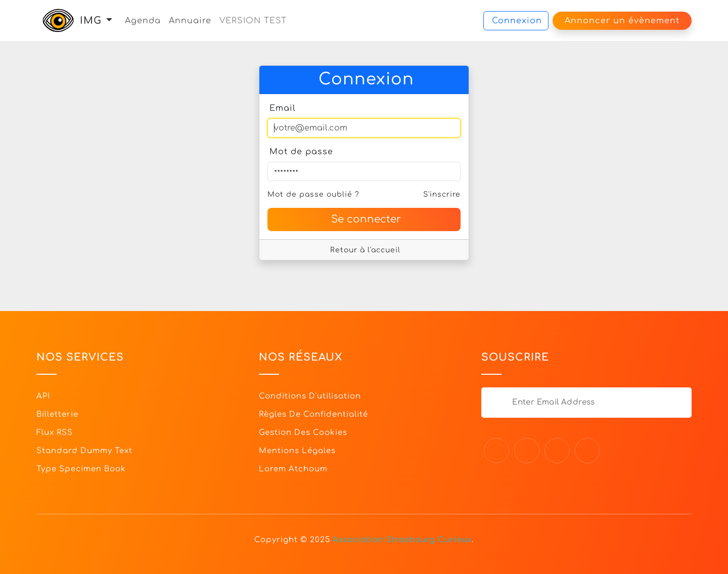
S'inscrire (442, 194)
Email (283, 108)
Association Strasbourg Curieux (402, 540)
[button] (109, 20)
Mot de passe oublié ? (313, 194)
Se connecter (366, 219)
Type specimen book (81, 469)
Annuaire (190, 21)
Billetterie (57, 414)
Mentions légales (297, 451)
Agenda (143, 21)
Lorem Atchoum (293, 469)
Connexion (517, 21)
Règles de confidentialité (313, 414)
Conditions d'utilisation (310, 396)
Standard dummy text (84, 451)
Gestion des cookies (303, 433)
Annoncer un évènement (622, 21)
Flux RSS (55, 433)
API (43, 396)
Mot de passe (301, 152)
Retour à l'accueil (365, 250)
